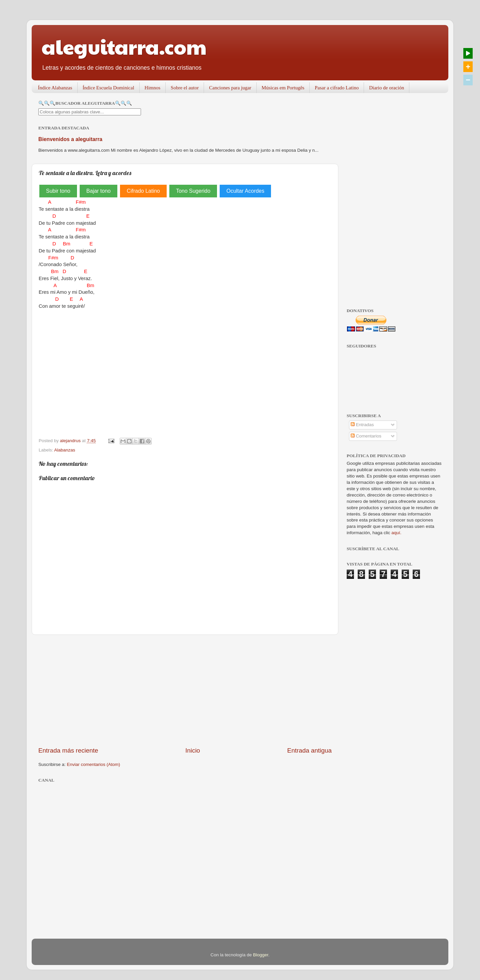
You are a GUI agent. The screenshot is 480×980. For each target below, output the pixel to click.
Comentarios (366, 436)
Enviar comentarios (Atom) (94, 764)
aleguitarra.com (124, 46)
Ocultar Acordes (245, 191)
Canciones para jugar (230, 88)
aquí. (396, 533)
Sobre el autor (185, 88)
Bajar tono (98, 191)
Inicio (193, 750)
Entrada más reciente (68, 750)
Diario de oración (386, 88)
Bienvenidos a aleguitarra (70, 139)
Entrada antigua (309, 750)
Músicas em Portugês (283, 88)
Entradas (362, 425)
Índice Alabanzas (55, 88)
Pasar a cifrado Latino (337, 88)
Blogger (261, 955)
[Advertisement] (185, 691)
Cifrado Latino (143, 191)
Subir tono (58, 191)
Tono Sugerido (193, 191)
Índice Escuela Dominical (108, 88)
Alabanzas (65, 450)
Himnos (153, 88)
